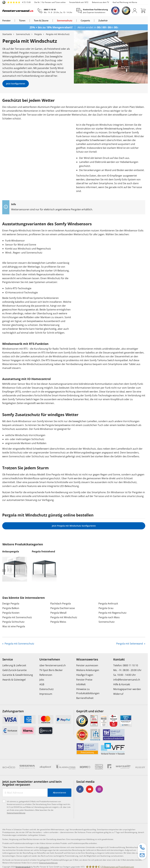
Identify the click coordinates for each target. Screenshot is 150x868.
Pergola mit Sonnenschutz (17, 617)
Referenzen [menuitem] (46, 675)
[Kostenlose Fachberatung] (92, 11)
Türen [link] (22, 21)
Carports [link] (85, 21)
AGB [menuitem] (42, 684)
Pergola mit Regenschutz (113, 613)
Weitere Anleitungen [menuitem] (88, 670)
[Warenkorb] (143, 11)
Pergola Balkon (11, 608)
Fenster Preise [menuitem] (84, 680)
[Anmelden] (135, 11)
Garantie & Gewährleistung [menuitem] (18, 675)
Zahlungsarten (13, 711)
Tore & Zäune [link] (41, 21)
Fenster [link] (6, 21)
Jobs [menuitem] (42, 680)
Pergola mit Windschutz (64, 617)
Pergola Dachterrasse (63, 608)
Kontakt (119, 659)
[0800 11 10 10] (55, 11)
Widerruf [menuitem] (118, 694)
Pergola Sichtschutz (13, 622)
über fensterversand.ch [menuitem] (53, 665)
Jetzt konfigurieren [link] (16, 84)
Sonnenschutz (107, 622)
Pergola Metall (58, 613)
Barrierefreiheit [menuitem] (85, 698)
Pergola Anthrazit (108, 604)
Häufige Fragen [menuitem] (85, 675)
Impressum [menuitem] (46, 694)
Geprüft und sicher (90, 711)
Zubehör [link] (103, 21)
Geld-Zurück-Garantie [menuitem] (14, 670)
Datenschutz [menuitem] (47, 689)
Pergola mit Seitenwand (130, 644)
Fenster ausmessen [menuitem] (87, 665)
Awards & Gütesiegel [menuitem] (14, 680)
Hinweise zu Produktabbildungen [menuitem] (88, 691)
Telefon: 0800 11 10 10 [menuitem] (126, 665)
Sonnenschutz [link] (65, 21)
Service (8, 659)
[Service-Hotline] (142, 848)
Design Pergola (11, 604)
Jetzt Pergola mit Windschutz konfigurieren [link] (74, 526)
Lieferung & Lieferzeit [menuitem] (14, 665)
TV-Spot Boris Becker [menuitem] (51, 670)
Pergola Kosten (11, 613)
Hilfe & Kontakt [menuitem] (122, 684)
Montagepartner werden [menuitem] (127, 689)
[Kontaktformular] (142, 855)
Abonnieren (60, 793)
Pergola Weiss (58, 622)
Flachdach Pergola (61, 604)
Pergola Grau (106, 608)
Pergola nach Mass (109, 617)
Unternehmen (50, 659)
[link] (17, 2)
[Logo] (18, 11)
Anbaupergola (11, 551)
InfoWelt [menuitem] (81, 684)
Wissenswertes (87, 659)
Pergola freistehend (43, 551)
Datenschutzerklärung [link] (48, 863)
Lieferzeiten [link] (44, 847)
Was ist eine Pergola (14, 626)
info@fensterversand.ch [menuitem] (127, 680)
